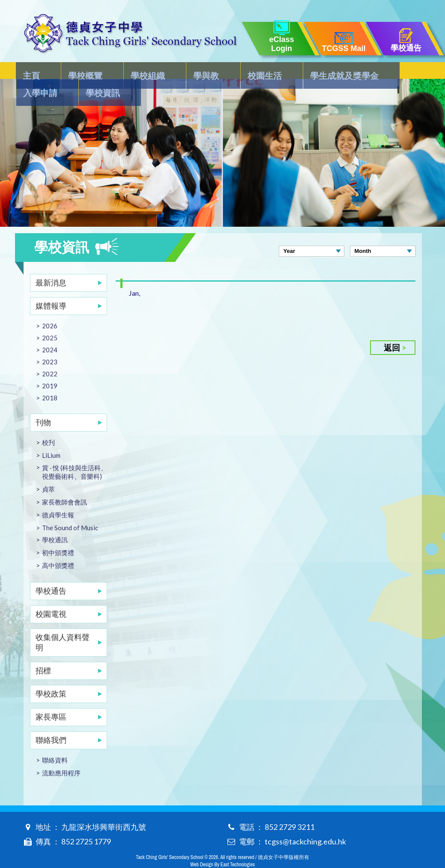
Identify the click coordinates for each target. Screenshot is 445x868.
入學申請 (350, 71)
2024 (50, 333)
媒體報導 (51, 288)
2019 (50, 369)
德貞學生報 (58, 498)
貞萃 (48, 472)
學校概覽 (74, 71)
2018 (50, 381)
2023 (50, 345)
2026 (50, 309)
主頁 (32, 71)
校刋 (48, 425)
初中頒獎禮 (58, 535)
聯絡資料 (55, 743)
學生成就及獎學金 (283, 71)
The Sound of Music (70, 511)
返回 (392, 330)
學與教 (170, 71)
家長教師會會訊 (64, 485)
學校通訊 (55, 523)
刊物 (43, 405)
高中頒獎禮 (58, 548)
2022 (50, 357)
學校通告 (51, 574)
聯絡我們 (51, 723)
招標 (43, 653)
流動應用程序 (61, 756)
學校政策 (51, 676)
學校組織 (124, 71)
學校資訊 (400, 71)
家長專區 (51, 700)
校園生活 (215, 71)
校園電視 (51, 597)
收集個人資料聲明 (63, 625)
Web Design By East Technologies (222, 847)
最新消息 (51, 265)
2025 (50, 321)
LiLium (51, 438)
